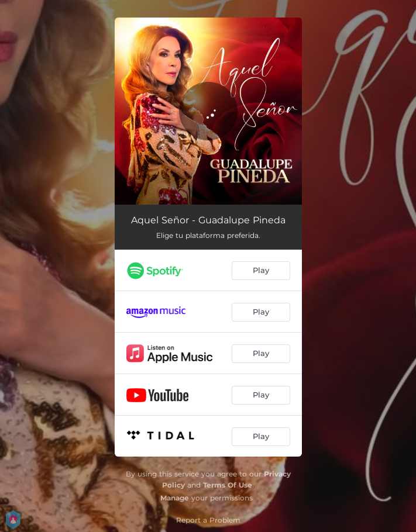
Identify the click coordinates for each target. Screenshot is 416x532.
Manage (175, 498)
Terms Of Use (228, 485)
